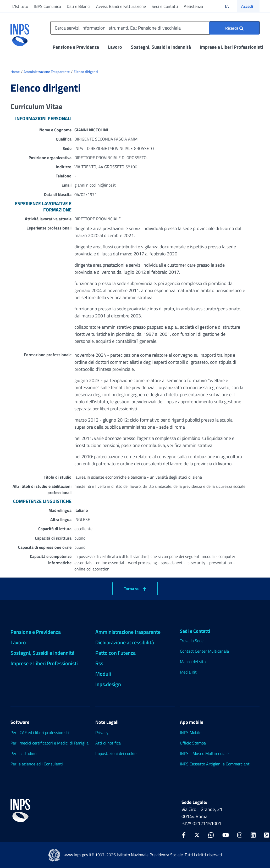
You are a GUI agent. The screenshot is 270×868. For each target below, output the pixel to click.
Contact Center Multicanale (204, 651)
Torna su (135, 589)
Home (15, 72)
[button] (248, 6)
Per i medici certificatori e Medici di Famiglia (49, 743)
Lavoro (115, 47)
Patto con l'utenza (115, 653)
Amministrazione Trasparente (47, 72)
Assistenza (193, 6)
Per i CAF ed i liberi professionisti (40, 732)
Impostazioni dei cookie (116, 753)
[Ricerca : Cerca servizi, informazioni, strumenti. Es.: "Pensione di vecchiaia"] (234, 28)
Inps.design (108, 684)
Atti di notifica (108, 743)
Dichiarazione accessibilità (125, 642)
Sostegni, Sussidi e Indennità (161, 47)
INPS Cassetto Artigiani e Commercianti (215, 764)
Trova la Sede (192, 641)
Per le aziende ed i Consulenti (37, 764)
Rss (99, 663)
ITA (230, 6)
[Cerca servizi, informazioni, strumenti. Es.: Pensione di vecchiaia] (155, 28)
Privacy (102, 732)
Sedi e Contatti (165, 6)
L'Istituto (20, 6)
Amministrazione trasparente (128, 632)
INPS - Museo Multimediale (204, 753)
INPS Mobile (191, 732)
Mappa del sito (193, 662)
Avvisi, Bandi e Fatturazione (121, 6)
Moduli (103, 674)
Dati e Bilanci (79, 6)
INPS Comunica (47, 6)
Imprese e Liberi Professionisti (232, 47)
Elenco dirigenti (86, 72)
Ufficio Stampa (193, 743)
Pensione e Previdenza (76, 47)
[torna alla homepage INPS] (20, 33)
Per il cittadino (23, 753)
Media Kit (188, 672)
